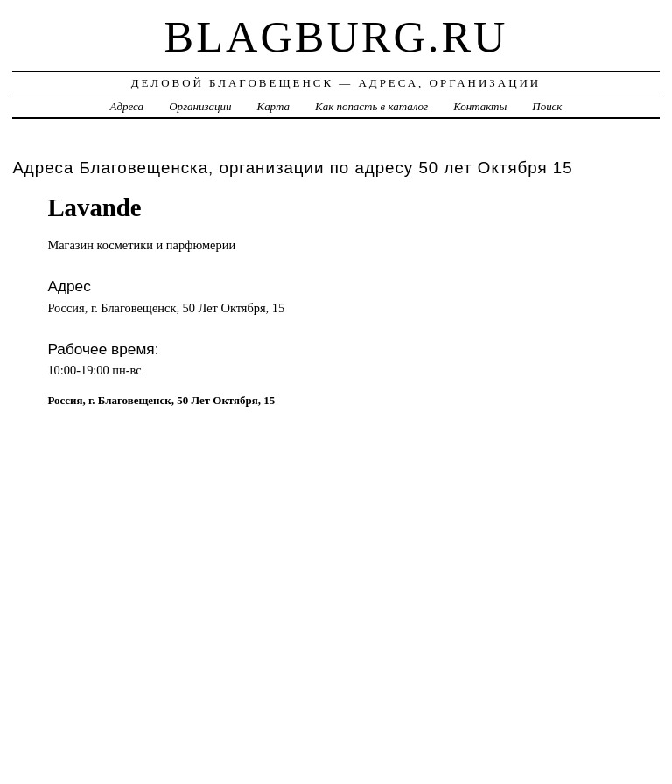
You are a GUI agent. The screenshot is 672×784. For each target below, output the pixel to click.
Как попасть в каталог (371, 106)
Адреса (127, 106)
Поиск (547, 106)
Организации (200, 106)
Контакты (480, 106)
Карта (273, 106)
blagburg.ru (336, 37)
